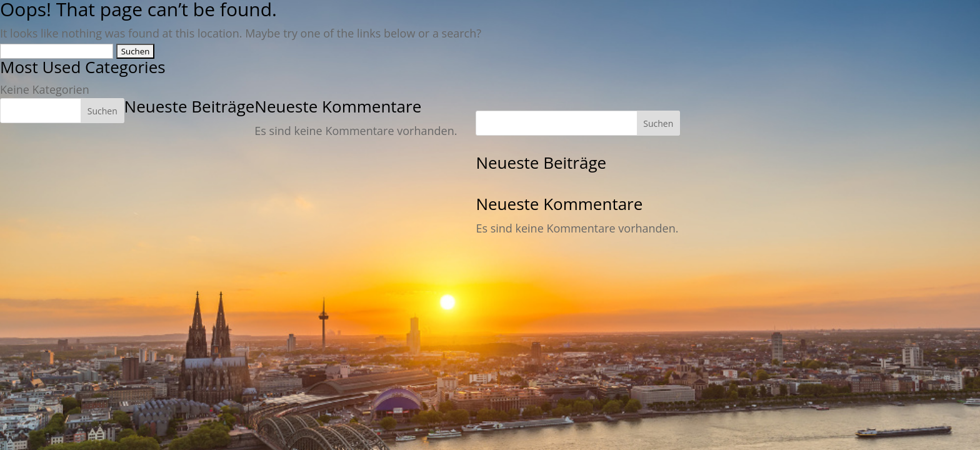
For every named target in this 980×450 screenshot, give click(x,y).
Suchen (102, 111)
